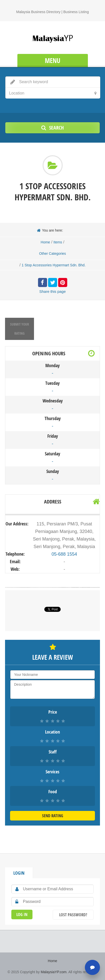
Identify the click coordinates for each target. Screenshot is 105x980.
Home (45, 242)
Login (19, 873)
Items (58, 242)
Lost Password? (73, 915)
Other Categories (52, 254)
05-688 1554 (64, 554)
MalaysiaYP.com (54, 972)
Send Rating (53, 816)
